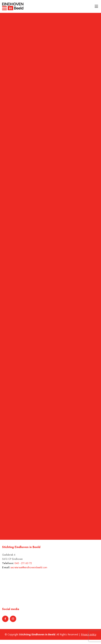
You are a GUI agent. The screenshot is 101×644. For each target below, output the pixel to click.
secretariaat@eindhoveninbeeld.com (29, 567)
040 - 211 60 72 (23, 563)
